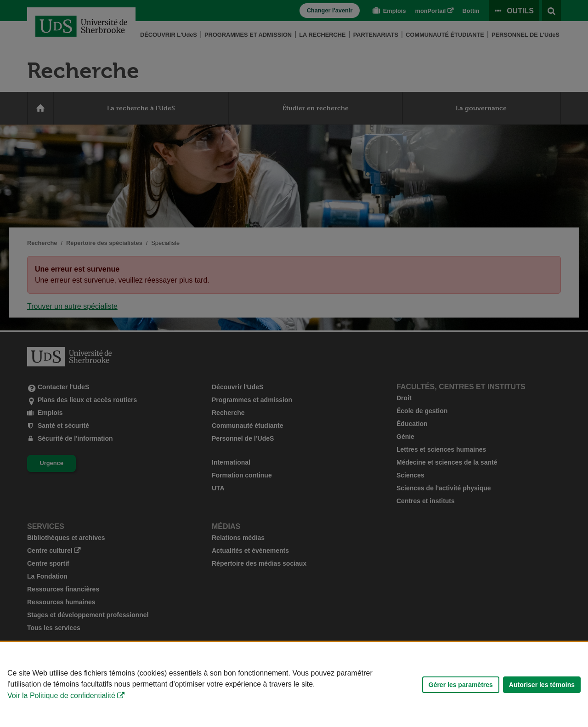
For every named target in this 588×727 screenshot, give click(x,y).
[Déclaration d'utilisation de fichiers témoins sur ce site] (294, 684)
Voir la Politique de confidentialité (61, 696)
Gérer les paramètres (461, 685)
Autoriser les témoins (542, 685)
